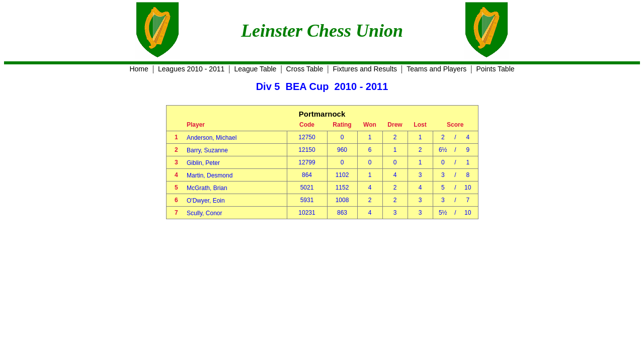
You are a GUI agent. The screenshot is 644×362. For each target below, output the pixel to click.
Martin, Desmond (210, 175)
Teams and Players (436, 69)
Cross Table (305, 69)
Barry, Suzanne (207, 150)
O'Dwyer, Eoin (206, 201)
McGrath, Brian (207, 188)
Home (139, 69)
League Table (256, 69)
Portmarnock (322, 114)
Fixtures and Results (365, 69)
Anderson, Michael (212, 138)
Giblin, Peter (203, 163)
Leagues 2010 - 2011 (191, 69)
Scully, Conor (204, 213)
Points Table (496, 69)
